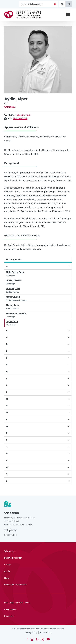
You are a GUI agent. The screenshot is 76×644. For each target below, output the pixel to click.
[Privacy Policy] (31, 633)
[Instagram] (32, 639)
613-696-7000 (10, 535)
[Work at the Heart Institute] (38, 585)
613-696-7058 (23, 115)
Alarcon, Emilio (13, 297)
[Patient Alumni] (38, 609)
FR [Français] (69, 4)
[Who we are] (38, 551)
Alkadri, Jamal (13, 305)
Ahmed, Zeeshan (14, 280)
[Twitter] (43, 639)
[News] (38, 578)
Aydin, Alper (12, 322)
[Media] (38, 571)
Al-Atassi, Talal (13, 289)
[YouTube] (48, 639)
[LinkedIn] (37, 639)
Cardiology (10, 107)
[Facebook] (27, 639)
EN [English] (62, 4)
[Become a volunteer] (38, 558)
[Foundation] (38, 616)
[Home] (24, 15)
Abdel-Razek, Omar (15, 272)
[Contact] (38, 565)
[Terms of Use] (46, 633)
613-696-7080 (20, 119)
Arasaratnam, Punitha (16, 313)
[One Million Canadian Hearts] (38, 603)
